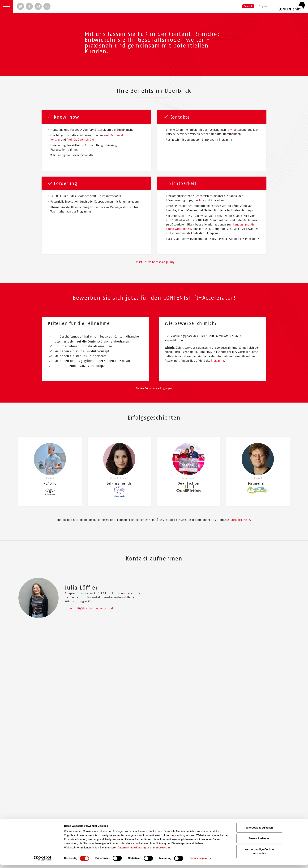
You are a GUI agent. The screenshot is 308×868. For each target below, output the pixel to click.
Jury (229, 130)
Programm (218, 361)
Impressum (163, 460)
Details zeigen (198, 471)
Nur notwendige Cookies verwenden (259, 464)
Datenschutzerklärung (132, 460)
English (263, 6)
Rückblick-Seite (240, 530)
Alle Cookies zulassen (259, 441)
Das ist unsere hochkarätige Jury (154, 262)
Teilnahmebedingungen (158, 398)
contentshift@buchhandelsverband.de (90, 618)
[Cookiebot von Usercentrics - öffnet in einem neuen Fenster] (43, 471)
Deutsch (248, 6)
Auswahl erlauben (259, 451)
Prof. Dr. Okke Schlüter (81, 140)
